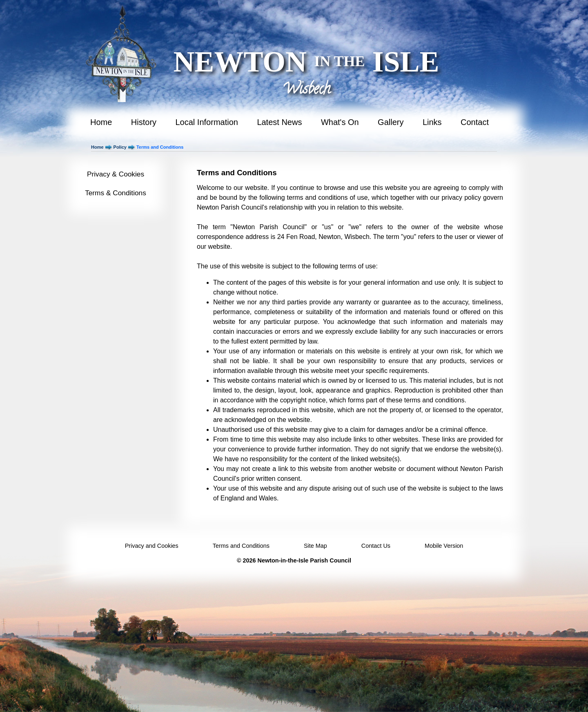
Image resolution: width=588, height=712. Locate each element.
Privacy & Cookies (116, 174)
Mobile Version (444, 546)
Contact (475, 122)
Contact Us (376, 546)
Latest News (279, 122)
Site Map (315, 546)
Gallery (391, 122)
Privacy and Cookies (152, 546)
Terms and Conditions (241, 546)
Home (101, 122)
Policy (120, 147)
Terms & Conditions (116, 193)
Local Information (207, 122)
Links (432, 122)
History (144, 122)
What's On (340, 122)
